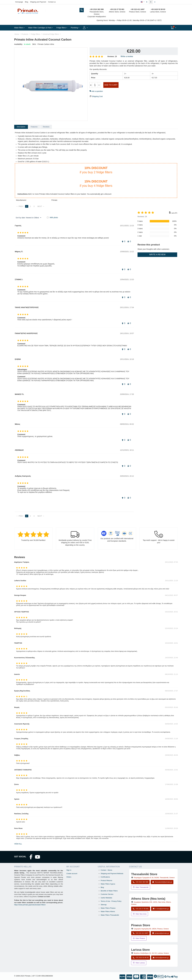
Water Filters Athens (108, 911)
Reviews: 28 (112, 56)
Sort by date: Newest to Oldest (28, 218)
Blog (27, 2)
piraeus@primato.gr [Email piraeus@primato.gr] (160, 933)
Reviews (46, 127)
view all (18, 844)
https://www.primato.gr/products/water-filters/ (30, 905)
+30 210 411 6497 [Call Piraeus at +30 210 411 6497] (140, 933)
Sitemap (104, 905)
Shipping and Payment (38, 2)
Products (25, 34)
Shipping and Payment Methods (112, 874)
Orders (69, 877)
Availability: (18, 44)
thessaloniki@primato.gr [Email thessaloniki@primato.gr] (162, 882)
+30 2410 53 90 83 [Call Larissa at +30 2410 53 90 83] (141, 958)
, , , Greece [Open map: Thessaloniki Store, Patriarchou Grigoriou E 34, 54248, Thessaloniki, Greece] (154, 878)
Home (17, 34)
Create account (72, 874)
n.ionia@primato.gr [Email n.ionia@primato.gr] (161, 909)
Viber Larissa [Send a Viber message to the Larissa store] (139, 963)
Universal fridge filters (51, 34)
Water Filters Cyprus (108, 884)
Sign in (69, 870)
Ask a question (96, 91)
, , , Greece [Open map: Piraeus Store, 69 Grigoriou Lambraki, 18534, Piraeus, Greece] (151, 929)
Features (34, 127)
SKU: (34, 44)
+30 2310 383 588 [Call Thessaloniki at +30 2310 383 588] (140, 882)
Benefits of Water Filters (109, 891)
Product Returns (106, 880)
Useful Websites (106, 898)
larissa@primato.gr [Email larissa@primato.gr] (161, 958)
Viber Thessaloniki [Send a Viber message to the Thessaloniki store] (141, 887)
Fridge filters (35, 34)
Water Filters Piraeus (108, 908)
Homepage (19, 2)
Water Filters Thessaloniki (110, 915)
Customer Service (107, 894)
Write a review (127, 56)
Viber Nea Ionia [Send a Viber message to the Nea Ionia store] (140, 914)
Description (21, 127)
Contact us (52, 2)
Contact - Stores (106, 870)
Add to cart (111, 85)
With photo (54, 218)
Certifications (105, 877)
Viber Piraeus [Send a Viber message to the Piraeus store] (139, 938)
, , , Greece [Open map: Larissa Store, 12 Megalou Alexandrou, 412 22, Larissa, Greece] (151, 953)
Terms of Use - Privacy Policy (111, 901)
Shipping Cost (97, 96)
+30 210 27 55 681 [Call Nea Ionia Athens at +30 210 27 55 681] (141, 909)
